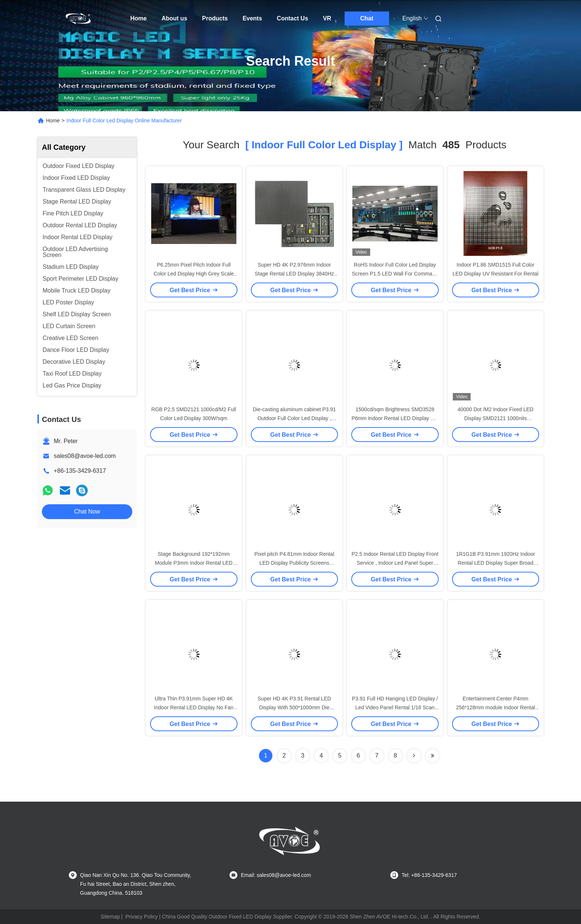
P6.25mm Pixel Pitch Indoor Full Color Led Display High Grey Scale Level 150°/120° (194, 274)
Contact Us (292, 18)
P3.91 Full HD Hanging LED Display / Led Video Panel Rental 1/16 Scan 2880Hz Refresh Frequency (395, 707)
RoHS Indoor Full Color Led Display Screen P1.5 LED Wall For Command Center (395, 274)
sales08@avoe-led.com (85, 456)
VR (327, 18)
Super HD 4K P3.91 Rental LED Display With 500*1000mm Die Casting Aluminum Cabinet (294, 707)
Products (215, 18)
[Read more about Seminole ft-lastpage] (432, 756)
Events (252, 18)
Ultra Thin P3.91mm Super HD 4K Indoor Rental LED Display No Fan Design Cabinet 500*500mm (194, 707)
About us (174, 18)
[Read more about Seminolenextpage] (414, 756)
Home (139, 18)
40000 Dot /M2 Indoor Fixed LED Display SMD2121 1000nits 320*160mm (496, 418)
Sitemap (110, 917)
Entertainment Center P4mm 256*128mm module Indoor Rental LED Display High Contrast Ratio (496, 707)
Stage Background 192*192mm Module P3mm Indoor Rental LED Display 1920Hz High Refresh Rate (194, 563)
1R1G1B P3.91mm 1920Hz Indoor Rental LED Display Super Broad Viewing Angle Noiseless (496, 563)
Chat (367, 18)
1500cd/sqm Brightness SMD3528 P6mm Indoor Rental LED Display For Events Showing (395, 418)
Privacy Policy (142, 917)
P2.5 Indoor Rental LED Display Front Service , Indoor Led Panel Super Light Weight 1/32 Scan (395, 563)
